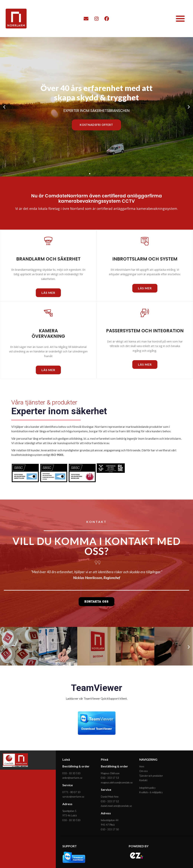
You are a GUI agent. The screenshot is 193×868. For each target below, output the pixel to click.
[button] (180, 19)
